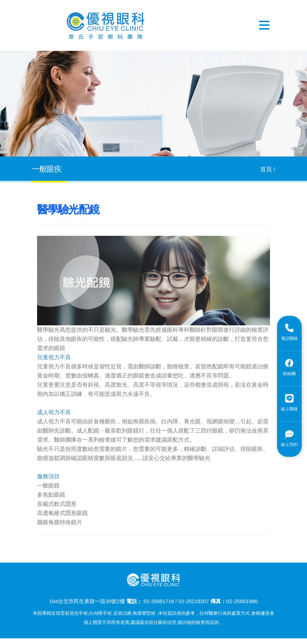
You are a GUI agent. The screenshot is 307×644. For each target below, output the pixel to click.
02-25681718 (159, 601)
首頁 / (268, 169)
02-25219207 (195, 601)
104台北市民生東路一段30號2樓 (86, 601)
